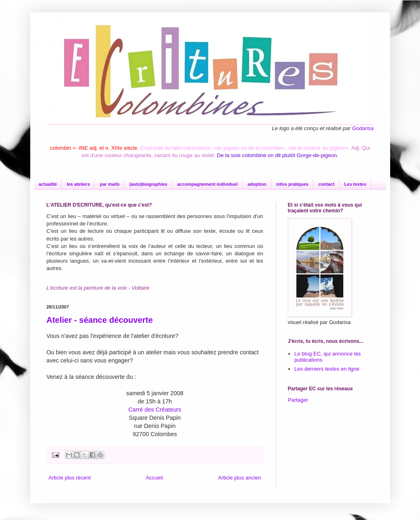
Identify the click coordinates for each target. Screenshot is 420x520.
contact (326, 184)
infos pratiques (293, 184)
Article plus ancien (240, 478)
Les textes (355, 184)
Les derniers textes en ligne (327, 369)
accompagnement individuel (207, 184)
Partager (298, 400)
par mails (110, 184)
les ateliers (78, 184)
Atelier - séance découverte (100, 320)
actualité (48, 184)
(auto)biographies (148, 184)
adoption (257, 184)
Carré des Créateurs (155, 410)
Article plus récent (70, 478)
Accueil (154, 478)
